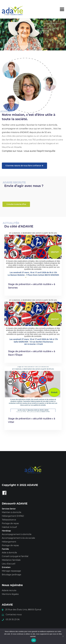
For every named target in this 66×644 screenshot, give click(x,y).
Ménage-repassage (11, 571)
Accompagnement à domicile (17, 534)
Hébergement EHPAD (13, 516)
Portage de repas (10, 523)
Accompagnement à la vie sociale (18, 538)
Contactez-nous (14, 615)
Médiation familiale (11, 560)
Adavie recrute (9, 590)
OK (34, 640)
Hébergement (9, 542)
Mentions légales (10, 594)
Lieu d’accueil (9, 564)
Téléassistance (9, 520)
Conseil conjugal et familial (15, 556)
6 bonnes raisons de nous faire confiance (24, 166)
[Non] (63, 636)
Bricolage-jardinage (12, 575)
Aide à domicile (9, 553)
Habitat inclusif (9, 527)
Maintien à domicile (12, 512)
